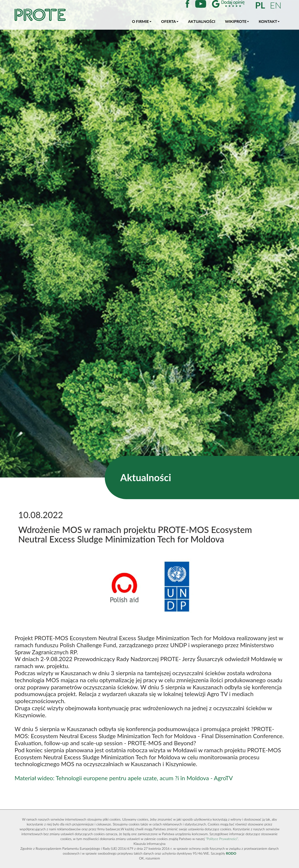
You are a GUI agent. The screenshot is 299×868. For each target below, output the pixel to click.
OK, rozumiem (149, 858)
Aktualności (202, 21)
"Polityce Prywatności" (222, 839)
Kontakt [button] (269, 21)
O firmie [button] (142, 21)
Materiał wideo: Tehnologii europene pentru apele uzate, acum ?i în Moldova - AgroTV (124, 778)
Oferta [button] (170, 21)
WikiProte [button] (237, 21)
